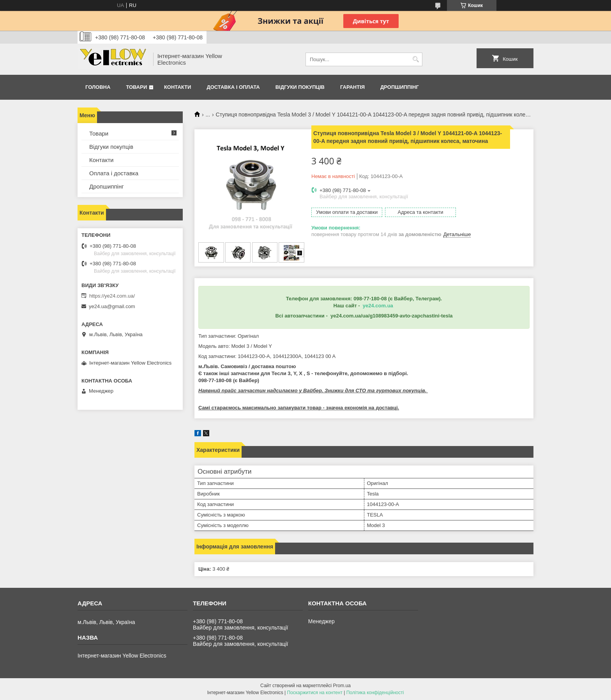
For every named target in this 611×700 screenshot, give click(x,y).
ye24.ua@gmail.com (112, 306)
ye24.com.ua (378, 306)
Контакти (178, 87)
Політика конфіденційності (375, 693)
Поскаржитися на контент (315, 693)
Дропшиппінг (400, 87)
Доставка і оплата (233, 87)
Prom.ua (342, 686)
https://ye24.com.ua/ (112, 296)
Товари (136, 87)
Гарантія (352, 87)
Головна (98, 87)
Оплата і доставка (114, 173)
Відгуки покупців (300, 87)
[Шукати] (416, 59)
